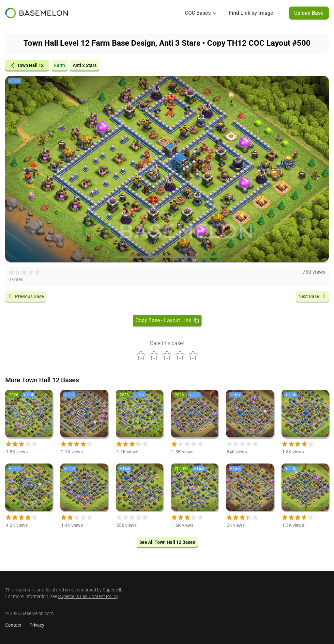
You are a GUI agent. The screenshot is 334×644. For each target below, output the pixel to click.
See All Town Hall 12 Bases (167, 542)
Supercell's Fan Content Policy (88, 596)
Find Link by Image (251, 13)
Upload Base (309, 13)
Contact (13, 625)
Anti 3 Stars (85, 65)
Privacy (37, 625)
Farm (60, 65)
